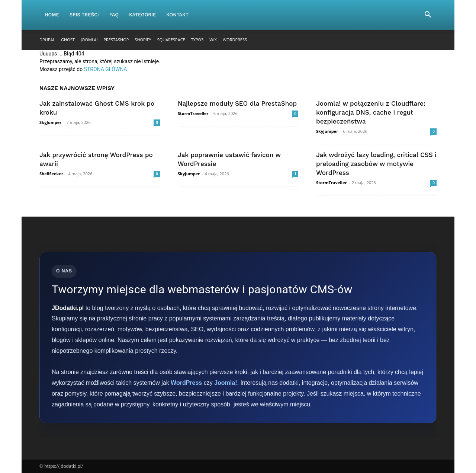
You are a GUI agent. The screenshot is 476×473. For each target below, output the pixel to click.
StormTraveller (193, 113)
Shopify (143, 40)
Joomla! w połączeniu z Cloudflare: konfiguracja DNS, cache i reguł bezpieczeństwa (371, 112)
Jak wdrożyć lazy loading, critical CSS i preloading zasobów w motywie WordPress (376, 164)
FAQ (114, 15)
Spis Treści (84, 15)
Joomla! (89, 40)
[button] (428, 15)
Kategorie (142, 15)
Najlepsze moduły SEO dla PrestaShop (237, 103)
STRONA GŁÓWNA (106, 69)
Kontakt (177, 15)
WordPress (235, 40)
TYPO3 (197, 40)
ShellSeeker (51, 174)
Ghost (68, 40)
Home (52, 15)
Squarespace (171, 40)
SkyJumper (50, 122)
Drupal (47, 40)
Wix (213, 40)
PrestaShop (116, 40)
